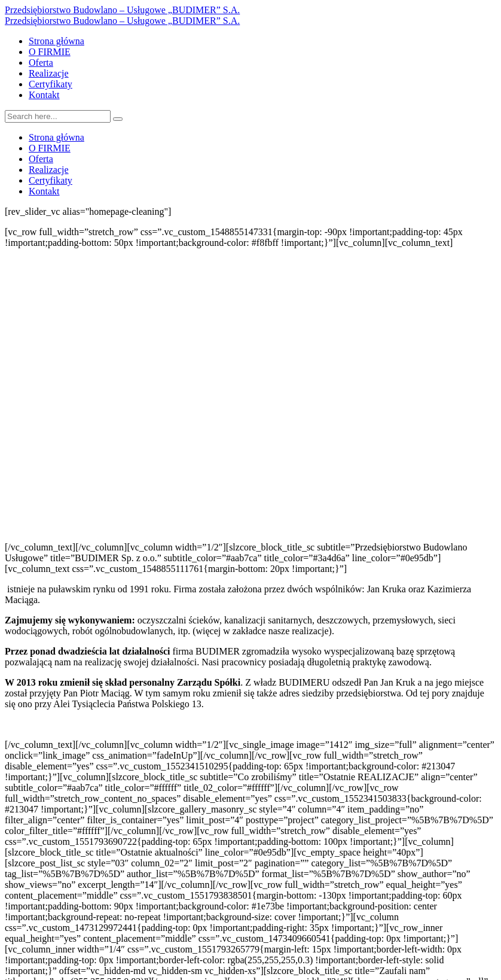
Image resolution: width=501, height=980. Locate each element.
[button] (250, 513)
